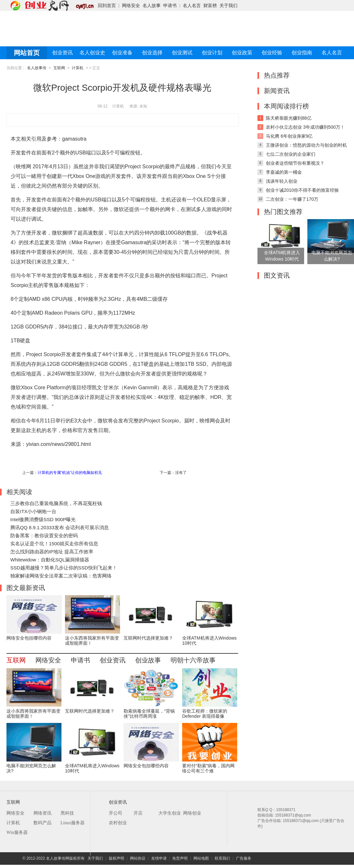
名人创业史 (92, 53)
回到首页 (107, 5)
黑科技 (67, 813)
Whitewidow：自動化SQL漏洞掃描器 (50, 560)
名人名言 (192, 5)
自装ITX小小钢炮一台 (33, 511)
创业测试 (182, 53)
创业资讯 (62, 53)
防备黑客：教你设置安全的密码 (44, 536)
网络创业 (192, 813)
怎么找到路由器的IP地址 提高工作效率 (52, 552)
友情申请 (159, 858)
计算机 (78, 68)
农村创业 (118, 823)
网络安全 (131, 5)
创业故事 (148, 660)
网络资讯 (42, 813)
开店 (138, 813)
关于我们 (228, 5)
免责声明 (180, 858)
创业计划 (212, 53)
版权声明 (116, 858)
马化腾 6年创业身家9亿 (289, 136)
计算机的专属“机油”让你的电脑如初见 (70, 473)
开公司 (116, 813)
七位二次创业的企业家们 (291, 154)
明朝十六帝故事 (193, 660)
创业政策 (242, 53)
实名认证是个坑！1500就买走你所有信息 (54, 544)
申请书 (170, 5)
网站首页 (27, 53)
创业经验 (272, 53)
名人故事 (152, 5)
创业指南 (302, 53)
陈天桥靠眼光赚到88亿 (289, 118)
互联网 (59, 68)
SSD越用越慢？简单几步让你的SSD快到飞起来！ (64, 568)
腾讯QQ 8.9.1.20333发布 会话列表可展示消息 (60, 527)
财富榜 (210, 5)
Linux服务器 (73, 823)
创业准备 (122, 53)
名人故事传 (37, 68)
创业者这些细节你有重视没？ (295, 163)
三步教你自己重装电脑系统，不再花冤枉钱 (56, 503)
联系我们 (222, 858)
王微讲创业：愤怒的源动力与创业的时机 (306, 145)
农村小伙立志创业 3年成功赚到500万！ (305, 127)
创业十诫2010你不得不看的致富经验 (302, 190)
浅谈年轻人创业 (282, 181)
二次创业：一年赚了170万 (292, 199)
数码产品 (42, 823)
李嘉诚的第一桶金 (284, 172)
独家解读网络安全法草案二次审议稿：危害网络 (61, 576)
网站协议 (138, 858)
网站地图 (201, 858)
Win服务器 (17, 832)
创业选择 (152, 53)
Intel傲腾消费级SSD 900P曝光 (43, 519)
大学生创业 (170, 813)
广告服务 (244, 858)
